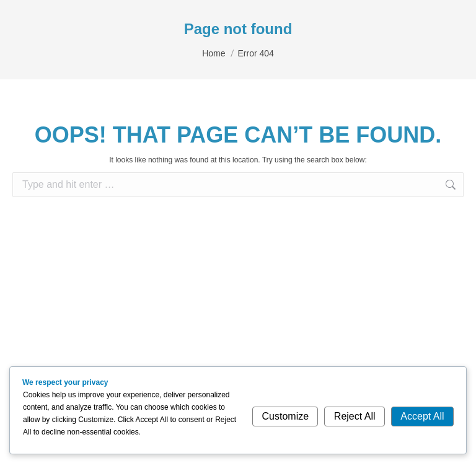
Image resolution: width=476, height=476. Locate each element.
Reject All (355, 416)
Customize (286, 416)
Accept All (422, 416)
